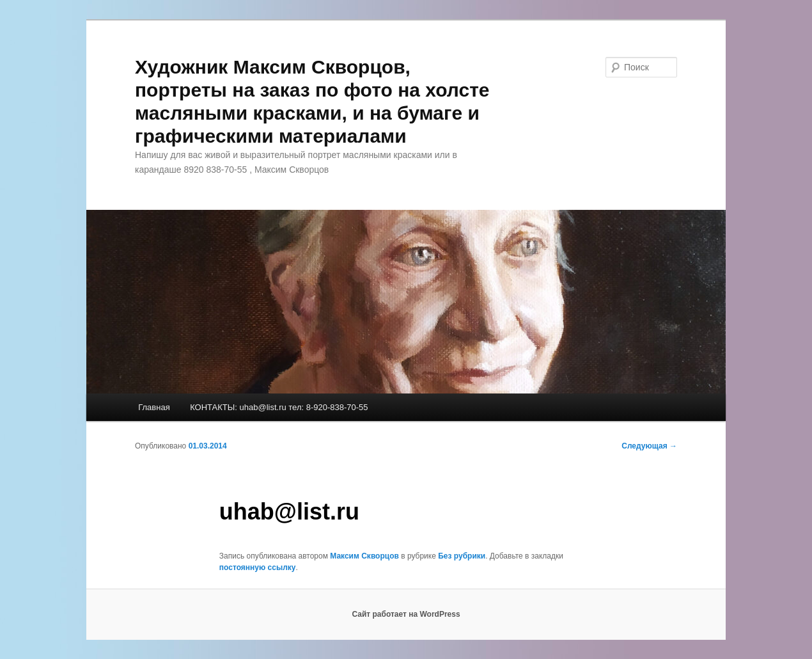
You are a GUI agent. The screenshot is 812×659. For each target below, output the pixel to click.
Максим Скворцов (364, 556)
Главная (154, 407)
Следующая (649, 446)
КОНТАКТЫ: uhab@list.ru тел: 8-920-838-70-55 (279, 407)
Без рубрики (462, 556)
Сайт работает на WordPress (406, 614)
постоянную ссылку (258, 568)
